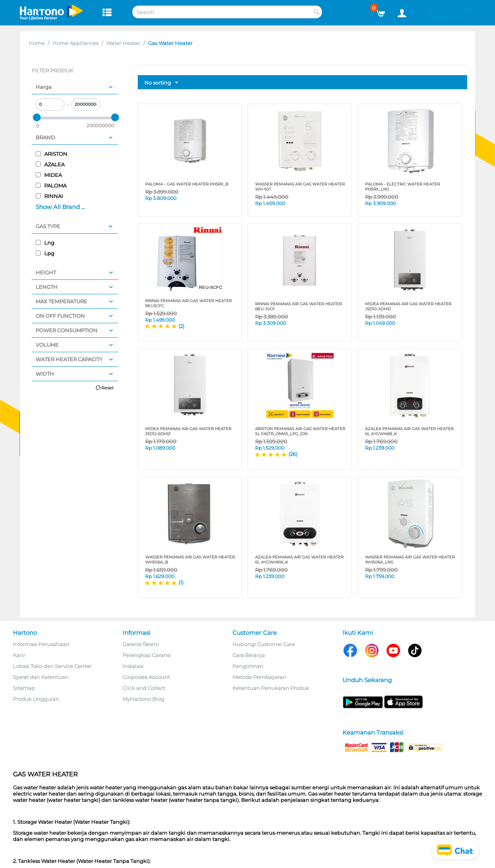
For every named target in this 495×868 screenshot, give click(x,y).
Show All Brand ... (60, 207)
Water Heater (123, 43)
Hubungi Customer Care (264, 644)
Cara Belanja (249, 655)
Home (37, 43)
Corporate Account (146, 677)
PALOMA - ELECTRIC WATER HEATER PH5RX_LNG (402, 187)
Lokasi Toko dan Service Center (52, 666)
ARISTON (51, 154)
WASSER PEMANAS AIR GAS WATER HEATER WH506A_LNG (410, 560)
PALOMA (51, 185)
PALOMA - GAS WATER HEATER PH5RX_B (187, 184)
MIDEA (49, 175)
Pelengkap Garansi (147, 655)
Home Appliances (75, 43)
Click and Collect (144, 688)
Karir (19, 655)
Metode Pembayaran (259, 677)
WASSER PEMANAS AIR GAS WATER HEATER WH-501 (300, 187)
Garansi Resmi (141, 644)
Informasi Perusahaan (41, 644)
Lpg (45, 253)
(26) (293, 454)
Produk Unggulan (36, 699)
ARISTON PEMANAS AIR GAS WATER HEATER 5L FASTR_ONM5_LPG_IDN (300, 431)
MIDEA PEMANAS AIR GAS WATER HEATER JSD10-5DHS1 (408, 306)
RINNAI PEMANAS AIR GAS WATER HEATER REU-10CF (298, 306)
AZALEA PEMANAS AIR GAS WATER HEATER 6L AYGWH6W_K (299, 560)
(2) (181, 326)
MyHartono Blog (143, 699)
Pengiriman (248, 666)
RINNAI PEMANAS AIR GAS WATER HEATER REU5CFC (188, 303)
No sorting (161, 83)
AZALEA (50, 164)
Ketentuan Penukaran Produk (271, 688)
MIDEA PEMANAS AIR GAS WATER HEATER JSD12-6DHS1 (188, 431)
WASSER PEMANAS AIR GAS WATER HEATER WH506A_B (190, 560)
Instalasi (133, 666)
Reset (107, 388)
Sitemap (24, 688)
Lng (45, 243)
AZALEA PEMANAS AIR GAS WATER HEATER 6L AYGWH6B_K (409, 431)
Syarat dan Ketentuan (41, 677)
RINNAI (49, 196)
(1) (181, 582)
